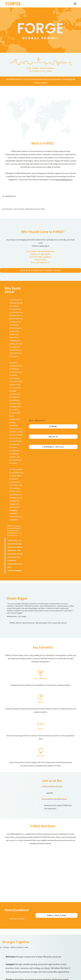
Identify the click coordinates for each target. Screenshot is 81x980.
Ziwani (53, 426)
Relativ (53, 437)
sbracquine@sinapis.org (64, 180)
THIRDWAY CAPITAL (53, 447)
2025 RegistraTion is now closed (40, 270)
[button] (75, 4)
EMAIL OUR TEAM (56, 915)
